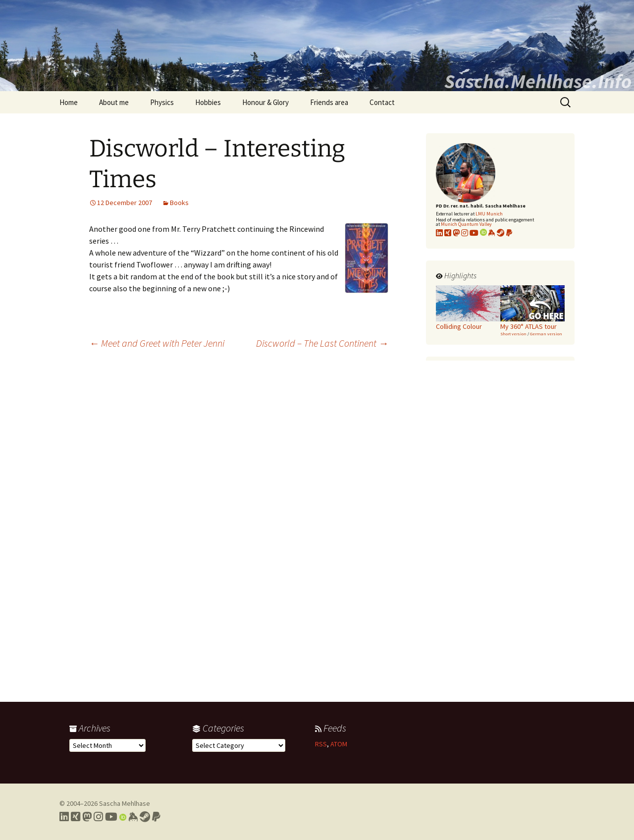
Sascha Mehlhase (125, 803)
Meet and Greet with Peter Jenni (157, 343)
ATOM (339, 744)
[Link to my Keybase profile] (133, 817)
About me (114, 102)
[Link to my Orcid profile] (483, 233)
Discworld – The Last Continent (322, 343)
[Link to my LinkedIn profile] (439, 233)
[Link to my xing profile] (448, 233)
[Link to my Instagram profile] (465, 233)
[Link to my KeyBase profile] (492, 233)
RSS (321, 744)
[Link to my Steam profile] (501, 233)
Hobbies (208, 102)
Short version (513, 334)
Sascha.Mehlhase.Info (538, 81)
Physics (162, 102)
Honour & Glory (265, 102)
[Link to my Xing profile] (76, 817)
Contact (382, 102)
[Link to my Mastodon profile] (456, 233)
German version (546, 334)
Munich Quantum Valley (466, 224)
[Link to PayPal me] (509, 233)
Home (69, 102)
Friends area (329, 102)
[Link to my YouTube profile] (474, 233)
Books (179, 203)
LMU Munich (489, 214)
